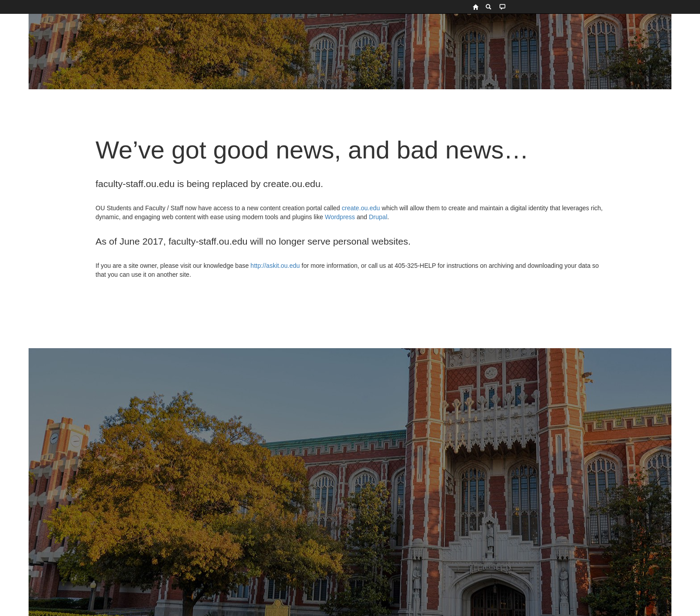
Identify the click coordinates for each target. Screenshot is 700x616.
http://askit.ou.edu (275, 266)
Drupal (378, 217)
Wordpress (340, 217)
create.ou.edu (360, 208)
